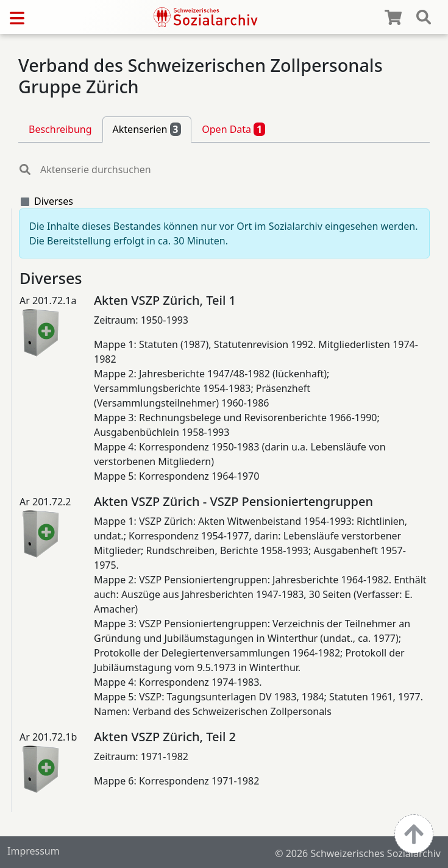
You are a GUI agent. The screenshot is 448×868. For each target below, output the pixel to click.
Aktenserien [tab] (147, 129)
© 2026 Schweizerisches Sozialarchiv (358, 853)
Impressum (34, 851)
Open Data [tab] (233, 129)
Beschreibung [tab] (60, 129)
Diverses (54, 201)
